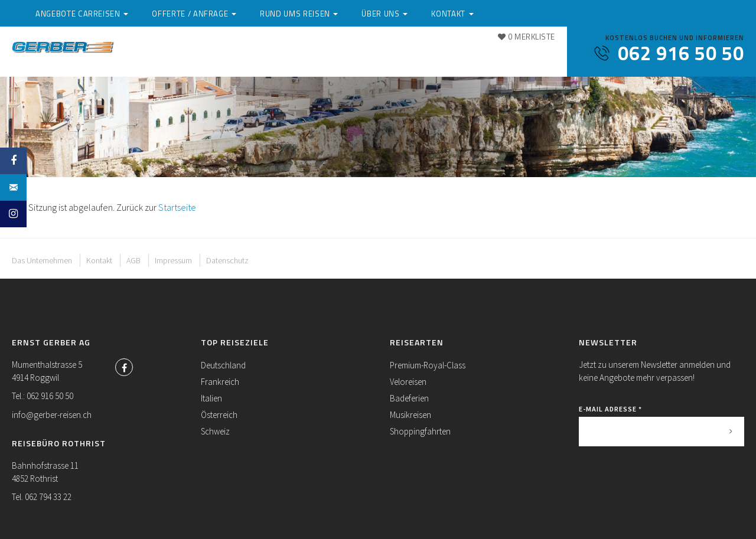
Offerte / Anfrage (298, 55)
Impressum (173, 260)
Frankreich (220, 382)
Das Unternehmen (42, 260)
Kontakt (162, 67)
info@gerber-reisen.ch (52, 415)
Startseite (177, 207)
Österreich (219, 415)
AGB (133, 260)
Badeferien (409, 398)
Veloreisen (408, 382)
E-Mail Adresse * (610, 409)
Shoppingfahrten (420, 431)
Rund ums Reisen (397, 55)
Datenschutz (227, 260)
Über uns (475, 55)
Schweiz (215, 431)
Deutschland (223, 365)
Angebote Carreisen (188, 55)
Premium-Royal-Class (428, 365)
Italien (211, 398)
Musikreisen (410, 415)
